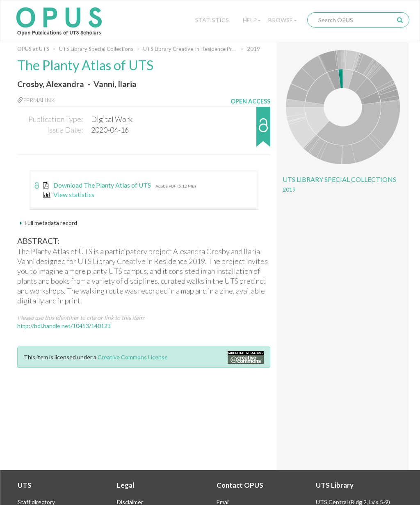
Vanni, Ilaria (115, 84)
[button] (250, 131)
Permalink (36, 100)
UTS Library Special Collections (96, 49)
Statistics (212, 20)
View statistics (69, 195)
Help (252, 20)
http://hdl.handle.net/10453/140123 (64, 326)
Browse (283, 20)
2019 (253, 49)
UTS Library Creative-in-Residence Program (195, 49)
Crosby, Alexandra (51, 84)
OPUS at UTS (33, 49)
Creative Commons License (133, 357)
